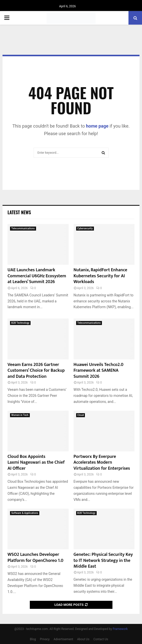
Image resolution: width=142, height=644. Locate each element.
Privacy (45, 639)
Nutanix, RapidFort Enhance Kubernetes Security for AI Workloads (101, 276)
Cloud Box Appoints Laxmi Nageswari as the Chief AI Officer (36, 463)
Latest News (19, 212)
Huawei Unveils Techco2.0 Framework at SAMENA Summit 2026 (99, 371)
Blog (33, 639)
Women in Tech (20, 415)
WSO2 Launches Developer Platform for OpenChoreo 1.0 (35, 557)
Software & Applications (25, 513)
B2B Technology (20, 323)
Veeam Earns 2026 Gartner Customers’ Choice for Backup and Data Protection (36, 371)
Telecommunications (23, 228)
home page (97, 126)
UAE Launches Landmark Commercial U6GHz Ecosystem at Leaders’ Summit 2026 (37, 276)
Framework (120, 629)
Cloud (81, 415)
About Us (83, 639)
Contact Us (101, 639)
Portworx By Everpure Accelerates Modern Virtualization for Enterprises (102, 463)
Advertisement (63, 639)
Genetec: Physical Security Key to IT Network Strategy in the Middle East (103, 560)
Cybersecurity (85, 228)
